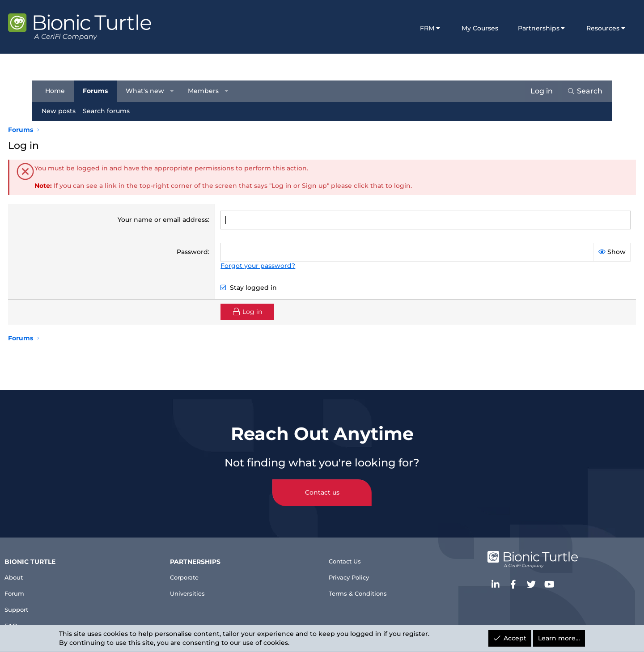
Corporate (205, 567)
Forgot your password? (267, 265)
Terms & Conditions (364, 588)
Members (207, 91)
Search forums (110, 111)
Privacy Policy (354, 570)
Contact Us (349, 552)
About (49, 567)
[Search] (581, 91)
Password (202, 251)
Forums (99, 91)
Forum (50, 585)
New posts (63, 111)
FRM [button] (399, 28)
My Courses (452, 28)
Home (59, 91)
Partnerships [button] (511, 28)
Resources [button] (575, 28)
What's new (149, 91)
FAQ (46, 621)
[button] (176, 91)
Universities (208, 585)
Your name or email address (172, 220)
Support (53, 603)
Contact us (322, 482)
